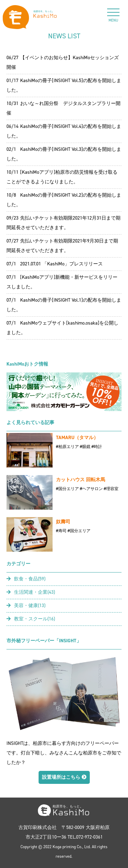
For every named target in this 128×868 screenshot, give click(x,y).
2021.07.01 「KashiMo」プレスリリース (61, 264)
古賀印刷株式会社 (38, 827)
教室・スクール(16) (31, 619)
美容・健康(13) (26, 606)
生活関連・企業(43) (31, 592)
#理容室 (111, 489)
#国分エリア (67, 489)
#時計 (97, 447)
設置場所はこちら (64, 777)
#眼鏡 (85, 447)
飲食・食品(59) (26, 579)
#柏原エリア (67, 447)
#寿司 (61, 531)
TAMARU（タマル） (77, 438)
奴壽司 (63, 522)
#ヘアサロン (91, 489)
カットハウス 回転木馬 (81, 480)
